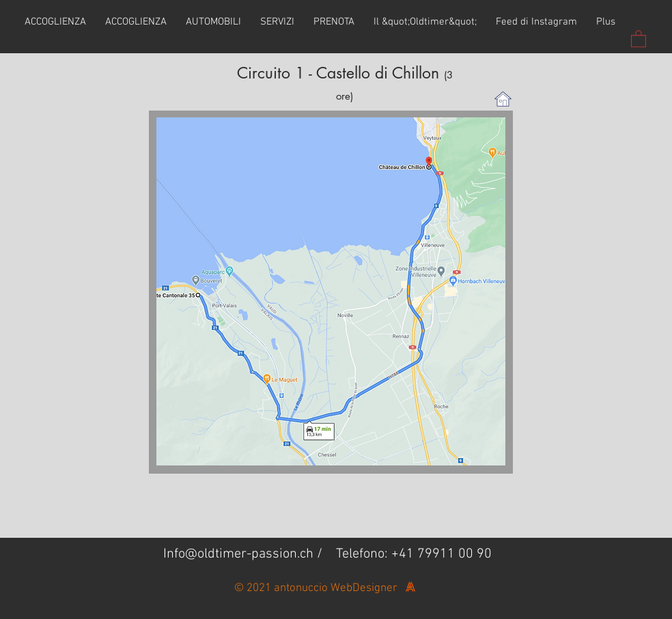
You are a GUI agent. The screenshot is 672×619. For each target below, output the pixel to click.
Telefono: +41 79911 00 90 (414, 554)
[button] (639, 38)
